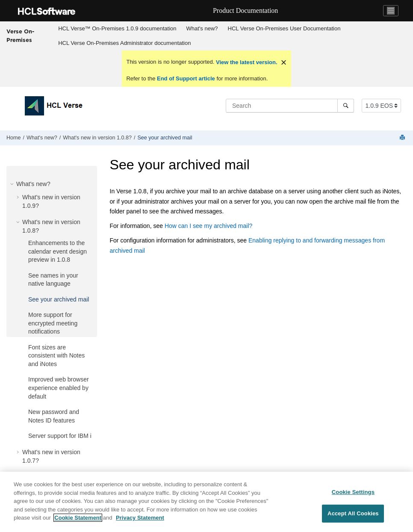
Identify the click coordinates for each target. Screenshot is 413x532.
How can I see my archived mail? (208, 226)
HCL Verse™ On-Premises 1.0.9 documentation (117, 28)
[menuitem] (117, 29)
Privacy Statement (140, 518)
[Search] (346, 106)
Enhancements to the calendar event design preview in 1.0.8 (58, 251)
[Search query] (290, 106)
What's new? (202, 28)
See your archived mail (165, 138)
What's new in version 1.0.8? (97, 138)
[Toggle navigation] (391, 11)
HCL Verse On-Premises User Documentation (284, 28)
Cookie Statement (78, 518)
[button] (13, 184)
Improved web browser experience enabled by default (59, 388)
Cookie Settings (353, 492)
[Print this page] (403, 138)
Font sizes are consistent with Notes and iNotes (56, 356)
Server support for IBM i (60, 436)
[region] (206, 502)
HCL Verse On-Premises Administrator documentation (124, 43)
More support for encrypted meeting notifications (53, 323)
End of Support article (186, 78)
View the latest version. (246, 62)
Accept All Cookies (353, 513)
